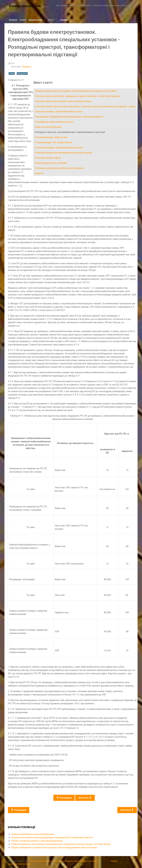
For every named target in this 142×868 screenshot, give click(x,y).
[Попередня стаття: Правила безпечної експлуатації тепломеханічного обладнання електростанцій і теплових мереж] (19, 810)
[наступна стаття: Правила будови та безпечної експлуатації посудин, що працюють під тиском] (127, 810)
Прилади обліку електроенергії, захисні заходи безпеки (63, 101)
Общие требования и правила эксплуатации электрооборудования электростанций (54, 847)
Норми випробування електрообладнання (33, 834)
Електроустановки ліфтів (48, 158)
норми (12, 74)
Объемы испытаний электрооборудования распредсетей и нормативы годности (52, 837)
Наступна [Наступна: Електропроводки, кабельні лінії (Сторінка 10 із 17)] (85, 798)
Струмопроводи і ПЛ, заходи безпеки (54, 142)
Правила (26, 67)
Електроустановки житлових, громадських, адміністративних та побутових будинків (77, 96)
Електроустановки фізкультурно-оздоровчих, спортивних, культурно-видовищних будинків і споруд (85, 106)
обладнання (22, 74)
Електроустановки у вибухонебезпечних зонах (59, 112)
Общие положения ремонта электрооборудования (37, 841)
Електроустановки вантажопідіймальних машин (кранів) (64, 153)
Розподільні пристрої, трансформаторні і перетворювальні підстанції (70, 132)
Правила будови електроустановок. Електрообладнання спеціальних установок (76, 91)
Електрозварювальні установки (51, 163)
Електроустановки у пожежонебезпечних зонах (59, 148)
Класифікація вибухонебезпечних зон (54, 122)
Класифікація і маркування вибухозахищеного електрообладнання (69, 117)
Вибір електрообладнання (48, 127)
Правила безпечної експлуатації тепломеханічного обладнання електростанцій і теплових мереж (61, 844)
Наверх (114, 861)
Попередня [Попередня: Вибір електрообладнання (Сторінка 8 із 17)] (64, 798)
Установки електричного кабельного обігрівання (59, 168)
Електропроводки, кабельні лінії (51, 137)
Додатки (39, 173)
